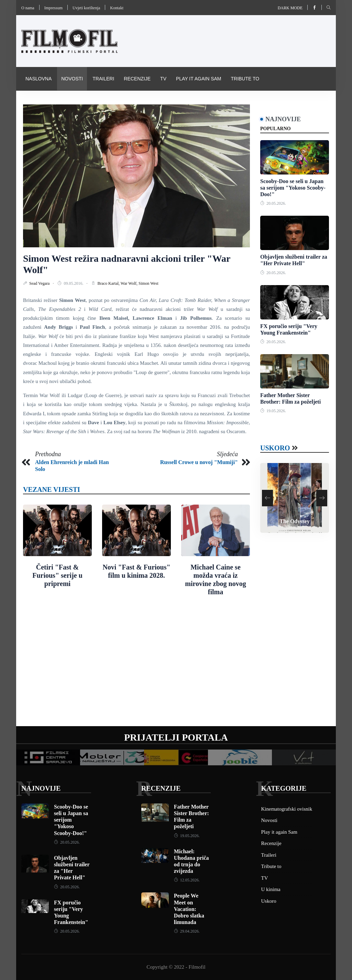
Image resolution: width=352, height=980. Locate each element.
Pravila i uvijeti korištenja (138, 102)
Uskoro (275, 448)
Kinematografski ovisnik (59, 102)
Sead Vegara (40, 283)
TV (163, 79)
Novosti (72, 79)
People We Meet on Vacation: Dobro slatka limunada (189, 909)
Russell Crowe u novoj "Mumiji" (199, 462)
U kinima (271, 889)
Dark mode (290, 8)
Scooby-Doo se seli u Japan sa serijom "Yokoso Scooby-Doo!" (293, 188)
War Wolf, (130, 283)
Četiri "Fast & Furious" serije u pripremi (57, 575)
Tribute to (245, 79)
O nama (28, 8)
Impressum (53, 8)
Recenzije (137, 79)
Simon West (148, 283)
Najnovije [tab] (283, 119)
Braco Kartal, (109, 283)
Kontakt (117, 8)
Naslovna (38, 79)
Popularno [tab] (276, 129)
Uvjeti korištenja (86, 8)
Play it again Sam (199, 79)
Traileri (103, 79)
